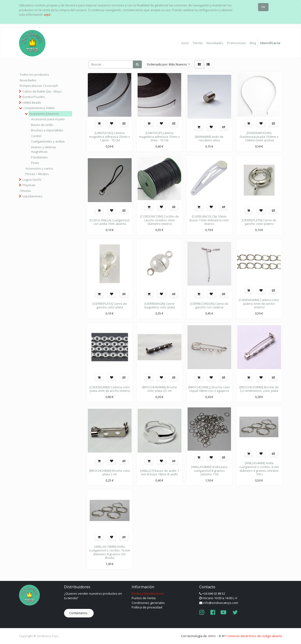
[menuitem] (185, 43)
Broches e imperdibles (47, 130)
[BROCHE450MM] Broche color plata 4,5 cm (160, 389)
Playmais (29, 185)
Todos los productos (34, 74)
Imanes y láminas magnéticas (44, 149)
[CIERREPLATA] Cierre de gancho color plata (110, 306)
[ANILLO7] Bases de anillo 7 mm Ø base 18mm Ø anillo (160, 473)
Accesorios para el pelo (48, 119)
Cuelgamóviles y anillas (48, 141)
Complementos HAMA (39, 108)
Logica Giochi (32, 180)
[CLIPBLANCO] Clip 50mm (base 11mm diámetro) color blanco (209, 220)
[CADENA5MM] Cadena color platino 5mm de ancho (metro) (259, 303)
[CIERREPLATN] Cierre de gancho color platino (259, 222)
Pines (35, 163)
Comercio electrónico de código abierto (254, 636)
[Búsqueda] (137, 65)
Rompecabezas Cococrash (39, 86)
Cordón (36, 136)
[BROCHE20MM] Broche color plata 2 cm (110, 473)
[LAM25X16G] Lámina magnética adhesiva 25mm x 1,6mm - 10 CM (110, 137)
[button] (168, 65)
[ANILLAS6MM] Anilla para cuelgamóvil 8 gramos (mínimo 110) (209, 470)
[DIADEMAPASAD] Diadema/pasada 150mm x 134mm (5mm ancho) (259, 137)
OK (263, 7)
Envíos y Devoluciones (148, 593)
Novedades (28, 80)
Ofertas (25, 191)
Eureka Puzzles (34, 97)
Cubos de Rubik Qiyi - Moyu (42, 91)
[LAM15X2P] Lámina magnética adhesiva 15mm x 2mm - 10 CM (159, 137)
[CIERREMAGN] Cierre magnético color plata (159, 306)
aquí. (47, 14)
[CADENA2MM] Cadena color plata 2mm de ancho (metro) (110, 389)
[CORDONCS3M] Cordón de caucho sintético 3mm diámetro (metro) (160, 220)
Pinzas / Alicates (37, 174)
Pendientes (39, 157)
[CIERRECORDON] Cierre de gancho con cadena (209, 306)
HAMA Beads (32, 102)
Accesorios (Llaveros (44, 114)
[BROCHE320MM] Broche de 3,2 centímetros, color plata (259, 389)
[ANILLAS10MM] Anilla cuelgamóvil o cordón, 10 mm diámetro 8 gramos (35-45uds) (110, 552)
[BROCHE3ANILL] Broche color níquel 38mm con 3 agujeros (209, 389)
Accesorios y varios (39, 168)
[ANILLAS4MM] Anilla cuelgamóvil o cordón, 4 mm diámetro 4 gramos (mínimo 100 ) (259, 469)
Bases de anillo (42, 125)
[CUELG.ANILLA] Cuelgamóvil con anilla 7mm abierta (110, 222)
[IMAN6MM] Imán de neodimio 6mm (209, 139)
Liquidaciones (32, 196)
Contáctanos (79, 613)
